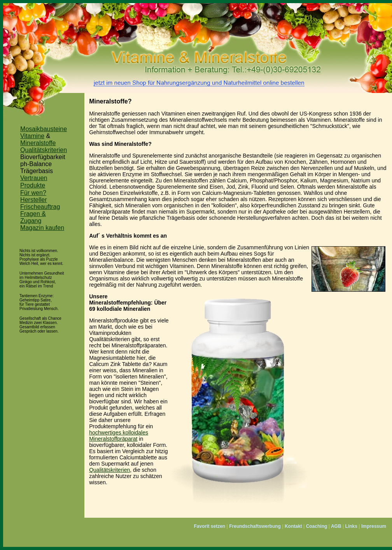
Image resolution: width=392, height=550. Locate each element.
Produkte (33, 185)
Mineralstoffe (38, 143)
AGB (336, 526)
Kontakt (293, 526)
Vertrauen (34, 178)
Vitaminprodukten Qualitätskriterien (110, 336)
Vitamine (32, 136)
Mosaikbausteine (44, 129)
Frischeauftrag (40, 207)
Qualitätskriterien (44, 150)
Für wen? (33, 193)
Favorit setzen (209, 526)
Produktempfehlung (113, 426)
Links (351, 526)
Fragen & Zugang (33, 217)
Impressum (374, 526)
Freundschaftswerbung (255, 526)
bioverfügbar (104, 401)
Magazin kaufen (42, 228)
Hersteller (33, 200)
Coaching (317, 526)
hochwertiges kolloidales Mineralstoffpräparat (119, 436)
